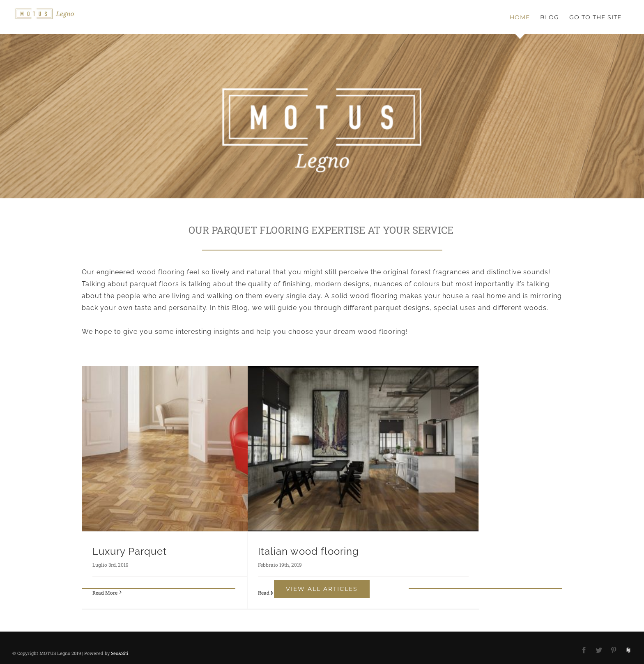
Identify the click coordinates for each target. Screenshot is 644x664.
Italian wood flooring (308, 551)
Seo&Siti (120, 653)
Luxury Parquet (130, 551)
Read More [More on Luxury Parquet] (105, 593)
